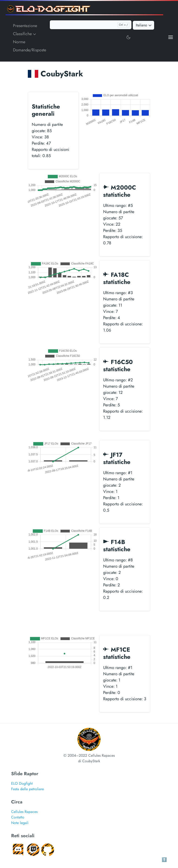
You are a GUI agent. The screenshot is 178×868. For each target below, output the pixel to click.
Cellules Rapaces (24, 812)
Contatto (18, 817)
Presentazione (25, 26)
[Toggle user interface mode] (128, 37)
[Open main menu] (171, 37)
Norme (19, 42)
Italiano (144, 25)
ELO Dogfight (22, 783)
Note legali (20, 823)
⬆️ (164, 860)
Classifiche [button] (25, 34)
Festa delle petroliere (27, 789)
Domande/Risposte (30, 50)
